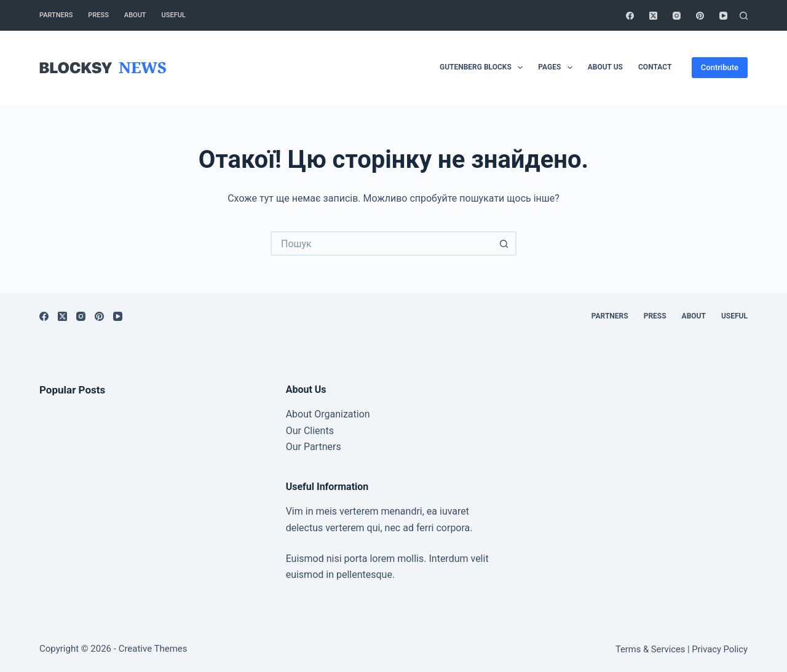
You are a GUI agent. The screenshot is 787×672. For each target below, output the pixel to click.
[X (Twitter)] (653, 16)
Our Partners (314, 447)
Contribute (720, 67)
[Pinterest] (700, 16)
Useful (174, 15)
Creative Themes (153, 649)
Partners (56, 15)
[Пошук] (744, 16)
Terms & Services (650, 649)
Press (98, 15)
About (135, 15)
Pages (557, 68)
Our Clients (310, 431)
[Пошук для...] (381, 243)
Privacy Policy (720, 649)
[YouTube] (723, 16)
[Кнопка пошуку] (504, 243)
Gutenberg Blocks (484, 68)
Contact (655, 67)
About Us (605, 67)
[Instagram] (677, 16)
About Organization (328, 414)
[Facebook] (630, 16)
